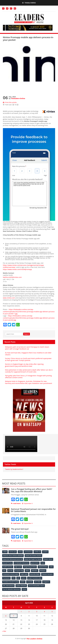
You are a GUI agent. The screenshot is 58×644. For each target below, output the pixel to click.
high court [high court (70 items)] (18, 567)
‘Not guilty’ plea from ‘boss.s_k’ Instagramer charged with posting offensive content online (28, 377)
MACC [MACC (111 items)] (27, 570)
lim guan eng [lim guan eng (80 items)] (19, 570)
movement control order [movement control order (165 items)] (11, 574)
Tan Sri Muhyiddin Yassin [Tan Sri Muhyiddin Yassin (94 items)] (36, 586)
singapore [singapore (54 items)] (46, 582)
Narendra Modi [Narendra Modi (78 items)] (35, 574)
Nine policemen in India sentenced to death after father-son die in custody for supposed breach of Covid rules (29, 371)
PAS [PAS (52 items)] (14, 578)
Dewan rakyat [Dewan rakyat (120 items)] (48, 559)
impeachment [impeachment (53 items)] (43, 567)
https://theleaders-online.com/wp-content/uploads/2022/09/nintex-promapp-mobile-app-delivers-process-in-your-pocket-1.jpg (29, 312)
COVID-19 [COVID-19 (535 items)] (37, 552)
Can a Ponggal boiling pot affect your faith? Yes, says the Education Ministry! (32, 490)
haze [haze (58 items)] (43, 563)
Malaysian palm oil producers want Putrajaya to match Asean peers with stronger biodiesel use (27, 348)
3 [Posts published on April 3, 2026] (37, 612)
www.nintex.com (9, 298)
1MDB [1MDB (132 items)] (5, 552)
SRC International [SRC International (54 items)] (8, 586)
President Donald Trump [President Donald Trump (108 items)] (11, 582)
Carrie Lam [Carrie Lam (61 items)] (13, 552)
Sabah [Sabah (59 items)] (23, 582)
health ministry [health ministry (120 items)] (8, 567)
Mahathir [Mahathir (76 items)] (35, 570)
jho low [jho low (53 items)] (10, 570)
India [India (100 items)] (51, 567)
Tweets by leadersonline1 (14, 469)
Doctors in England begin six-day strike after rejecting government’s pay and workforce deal (24, 365)
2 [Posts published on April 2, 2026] (29, 612)
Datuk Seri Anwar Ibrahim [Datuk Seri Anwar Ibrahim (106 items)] (33, 555)
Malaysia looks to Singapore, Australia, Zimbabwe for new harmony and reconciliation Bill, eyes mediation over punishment (29, 382)
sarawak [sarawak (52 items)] (30, 582)
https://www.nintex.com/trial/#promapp (17, 269)
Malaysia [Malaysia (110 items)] (43, 570)
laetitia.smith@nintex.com (12, 277)
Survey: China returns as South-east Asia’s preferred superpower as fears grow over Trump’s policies (28, 359)
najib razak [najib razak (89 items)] (24, 574)
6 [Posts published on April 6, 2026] (6, 616)
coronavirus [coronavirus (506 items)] (28, 552)
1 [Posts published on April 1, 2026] (21, 612)
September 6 (27, 503)
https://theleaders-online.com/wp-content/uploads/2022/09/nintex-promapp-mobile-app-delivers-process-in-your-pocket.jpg (29, 318)
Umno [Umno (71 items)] (24, 589)
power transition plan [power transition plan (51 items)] (35, 578)
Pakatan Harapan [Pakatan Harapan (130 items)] (47, 574)
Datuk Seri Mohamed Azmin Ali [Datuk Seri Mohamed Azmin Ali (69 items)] (13, 559)
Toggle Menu (29, 3)
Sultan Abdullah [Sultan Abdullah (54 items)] (21, 586)
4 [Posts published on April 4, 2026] (44, 612)
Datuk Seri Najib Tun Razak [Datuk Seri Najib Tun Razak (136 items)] (33, 559)
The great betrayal (20, 529)
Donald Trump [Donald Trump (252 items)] (7, 563)
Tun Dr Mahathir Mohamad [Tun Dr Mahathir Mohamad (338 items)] (11, 589)
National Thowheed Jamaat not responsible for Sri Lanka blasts (33, 510)
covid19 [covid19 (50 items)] (45, 552)
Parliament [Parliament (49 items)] (6, 578)
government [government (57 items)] (35, 563)
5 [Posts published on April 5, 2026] (52, 612)
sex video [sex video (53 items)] (38, 582)
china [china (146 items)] (20, 552)
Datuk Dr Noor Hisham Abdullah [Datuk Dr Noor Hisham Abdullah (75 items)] (13, 555)
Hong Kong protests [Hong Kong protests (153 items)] (30, 567)
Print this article (10, 102)
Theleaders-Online (18, 98)
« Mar (4, 631)
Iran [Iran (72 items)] (4, 570)
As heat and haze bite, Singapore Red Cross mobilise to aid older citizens (28, 354)
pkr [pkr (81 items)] (18, 578)
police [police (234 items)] (24, 578)
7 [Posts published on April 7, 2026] (14, 616)
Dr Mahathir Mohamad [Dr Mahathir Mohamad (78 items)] (22, 563)
